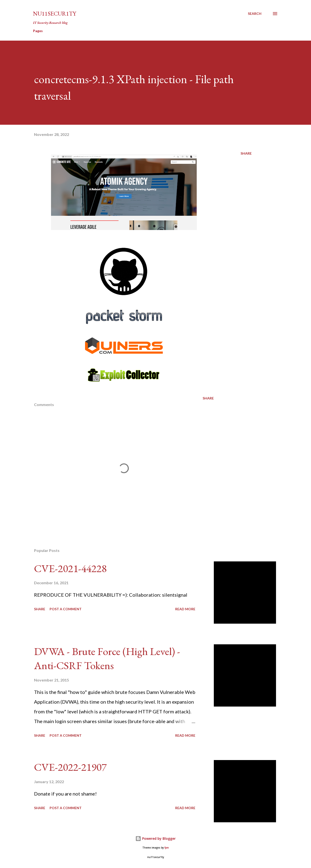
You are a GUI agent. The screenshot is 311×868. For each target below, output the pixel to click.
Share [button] (246, 153)
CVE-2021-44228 (70, 568)
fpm (167, 848)
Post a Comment (66, 609)
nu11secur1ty (55, 13)
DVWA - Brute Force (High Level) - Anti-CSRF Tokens (107, 658)
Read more (185, 609)
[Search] (255, 14)
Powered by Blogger (155, 838)
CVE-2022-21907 (70, 767)
